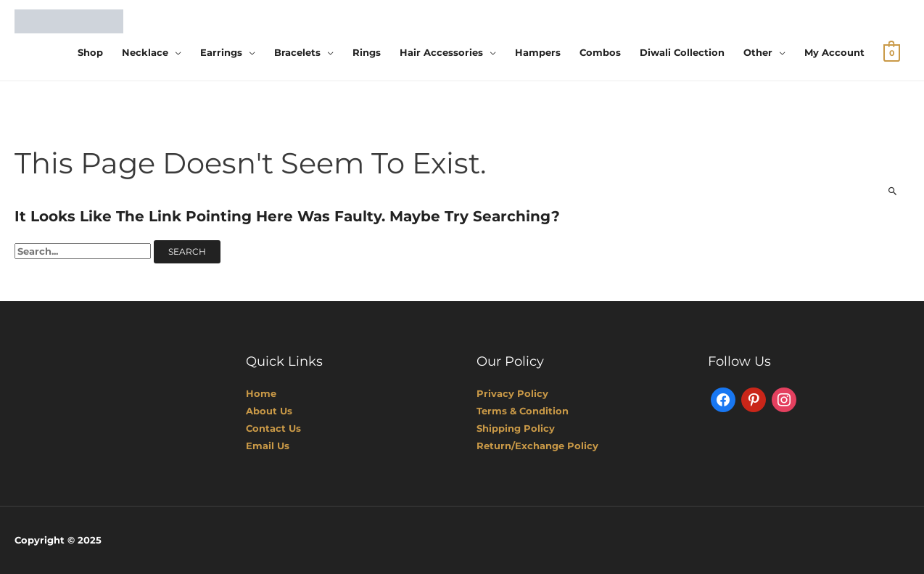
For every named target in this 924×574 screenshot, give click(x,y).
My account (834, 52)
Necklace (145, 52)
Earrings (221, 52)
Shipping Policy (516, 428)
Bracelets (297, 52)
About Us (269, 411)
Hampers (538, 52)
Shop (90, 52)
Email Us (268, 446)
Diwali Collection (682, 52)
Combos (600, 52)
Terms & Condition (523, 411)
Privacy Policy (512, 393)
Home (261, 393)
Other (758, 52)
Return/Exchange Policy (537, 446)
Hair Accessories (441, 52)
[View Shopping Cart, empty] (892, 52)
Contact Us (273, 428)
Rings (367, 52)
